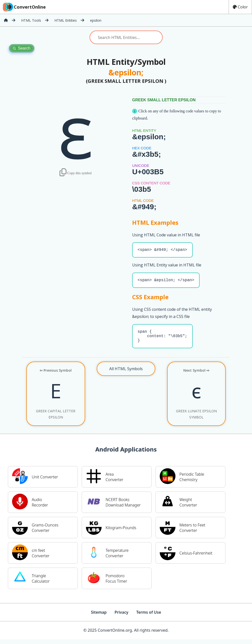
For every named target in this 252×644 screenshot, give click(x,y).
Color (240, 7)
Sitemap (99, 617)
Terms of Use (149, 617)
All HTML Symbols (126, 374)
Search (22, 48)
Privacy (121, 617)
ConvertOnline (24, 7)
